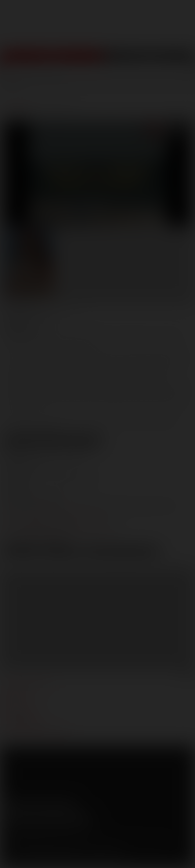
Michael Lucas (143, 335)
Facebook (8, 805)
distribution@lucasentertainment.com (59, 533)
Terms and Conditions (22, 838)
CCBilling (32, 846)
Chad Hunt (103, 335)
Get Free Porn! (149, 59)
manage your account (28, 684)
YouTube (39, 805)
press (10, 700)
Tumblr (54, 805)
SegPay (68, 846)
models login (18, 716)
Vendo (83, 846)
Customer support (24, 724)
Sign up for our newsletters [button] (48, 819)
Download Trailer (121, 552)
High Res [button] (61, 552)
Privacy (53, 838)
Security (72, 838)
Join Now (52, 59)
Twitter (24, 805)
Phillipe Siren (80, 343)
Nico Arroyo (41, 343)
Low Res (21, 552)
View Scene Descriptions (53, 441)
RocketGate (111, 846)
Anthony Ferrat (63, 335)
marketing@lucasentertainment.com (57, 514)
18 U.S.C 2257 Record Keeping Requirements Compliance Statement (62, 860)
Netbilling (50, 846)
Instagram (70, 805)
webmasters (17, 692)
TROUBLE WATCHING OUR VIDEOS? (37, 732)
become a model (21, 708)
